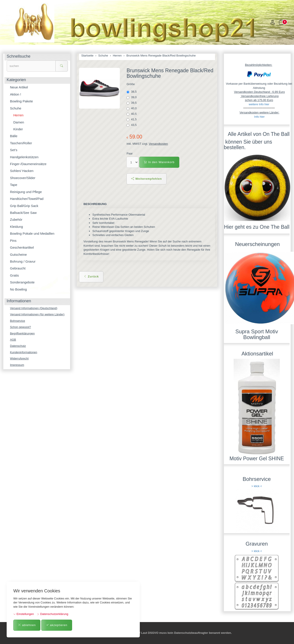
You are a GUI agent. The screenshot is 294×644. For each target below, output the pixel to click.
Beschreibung (95, 204)
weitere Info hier (259, 104)
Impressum (17, 365)
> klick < (257, 486)
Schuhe (16, 108)
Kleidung (16, 227)
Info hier (259, 117)
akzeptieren (57, 625)
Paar (129, 153)
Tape (14, 185)
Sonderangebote (22, 282)
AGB (13, 340)
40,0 (132, 108)
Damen (19, 122)
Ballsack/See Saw (23, 213)
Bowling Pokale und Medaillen (32, 233)
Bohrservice (18, 321)
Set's (14, 150)
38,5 (132, 92)
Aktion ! (16, 94)
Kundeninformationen (24, 352)
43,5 (132, 125)
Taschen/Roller (21, 143)
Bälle (14, 136)
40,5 (132, 114)
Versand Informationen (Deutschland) (34, 308)
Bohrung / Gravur (23, 261)
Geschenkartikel (22, 247)
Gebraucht (18, 268)
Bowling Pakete (21, 101)
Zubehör (16, 220)
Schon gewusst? (21, 327)
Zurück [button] (91, 276)
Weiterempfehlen (146, 179)
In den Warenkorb (159, 162)
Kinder (18, 129)
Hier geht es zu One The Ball (257, 227)
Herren (18, 115)
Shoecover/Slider (23, 178)
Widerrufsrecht (19, 359)
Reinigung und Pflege (26, 192)
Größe (131, 84)
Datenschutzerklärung (52, 614)
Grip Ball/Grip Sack (24, 206)
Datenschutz (18, 346)
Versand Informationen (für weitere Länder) (37, 314)
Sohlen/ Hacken (22, 171)
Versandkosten (158, 144)
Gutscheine (18, 255)
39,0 (132, 97)
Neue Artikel (19, 87)
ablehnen (27, 625)
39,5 (132, 103)
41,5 (132, 119)
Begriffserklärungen (23, 333)
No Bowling (18, 289)
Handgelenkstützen (24, 157)
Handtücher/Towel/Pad (27, 199)
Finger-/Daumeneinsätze (28, 164)
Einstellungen (24, 614)
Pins (13, 241)
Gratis (14, 275)
